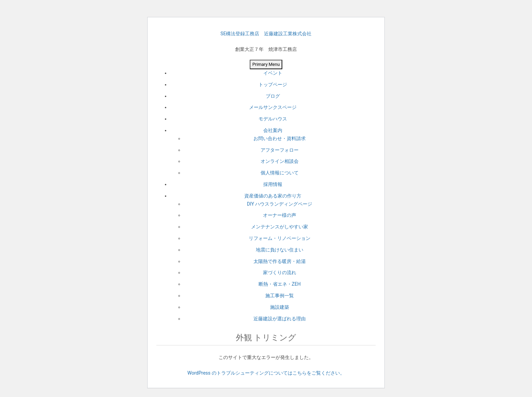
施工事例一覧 (280, 296)
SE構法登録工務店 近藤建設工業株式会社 (266, 34)
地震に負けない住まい (280, 250)
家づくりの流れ (280, 272)
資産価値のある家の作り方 (273, 196)
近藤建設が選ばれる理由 (280, 319)
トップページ (273, 84)
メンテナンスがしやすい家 (280, 227)
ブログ (273, 96)
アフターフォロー (280, 150)
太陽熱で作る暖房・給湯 (280, 261)
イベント (273, 73)
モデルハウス (273, 119)
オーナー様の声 (280, 215)
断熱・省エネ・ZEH (280, 284)
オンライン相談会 (280, 161)
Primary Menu (266, 64)
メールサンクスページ (273, 107)
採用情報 (273, 184)
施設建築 (280, 307)
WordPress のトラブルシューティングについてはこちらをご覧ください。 (266, 373)
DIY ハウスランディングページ (280, 204)
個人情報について (280, 173)
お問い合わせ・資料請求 (280, 138)
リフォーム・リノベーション (280, 238)
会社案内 (273, 130)
